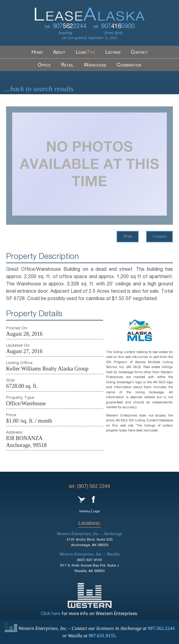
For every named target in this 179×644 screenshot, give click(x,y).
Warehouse (95, 66)
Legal (97, 512)
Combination (129, 66)
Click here (51, 614)
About (59, 53)
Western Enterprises (90, 596)
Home (37, 53)
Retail (67, 66)
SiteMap (85, 512)
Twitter (82, 499)
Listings (113, 53)
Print (128, 236)
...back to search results (39, 89)
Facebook (93, 499)
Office (44, 66)
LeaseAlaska (90, 10)
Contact (139, 53)
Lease (85, 53)
